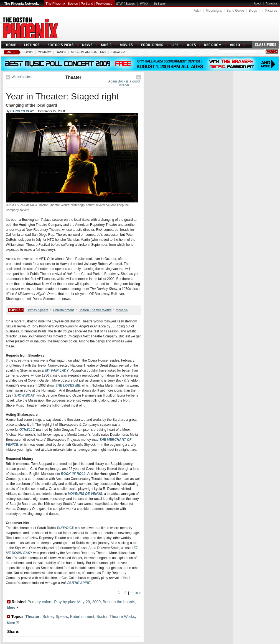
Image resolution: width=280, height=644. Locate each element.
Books (28, 52)
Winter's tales (22, 77)
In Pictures (269, 11)
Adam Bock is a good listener (124, 83)
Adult (198, 11)
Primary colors (40, 602)
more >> (122, 310)
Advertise (271, 3)
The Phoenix (55, 4)
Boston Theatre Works (95, 310)
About (258, 3)
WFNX (144, 4)
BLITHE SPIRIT (79, 583)
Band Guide (235, 11)
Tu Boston (160, 4)
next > (136, 593)
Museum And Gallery (89, 52)
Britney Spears (38, 310)
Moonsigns (214, 11)
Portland (87, 4)
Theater (118, 52)
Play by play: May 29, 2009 (77, 602)
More (13, 608)
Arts (11, 52)
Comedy (44, 52)
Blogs (253, 11)
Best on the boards (119, 602)
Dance (61, 52)
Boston (73, 4)
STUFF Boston (125, 4)
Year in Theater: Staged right (62, 96)
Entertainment (64, 310)
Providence (104, 4)
